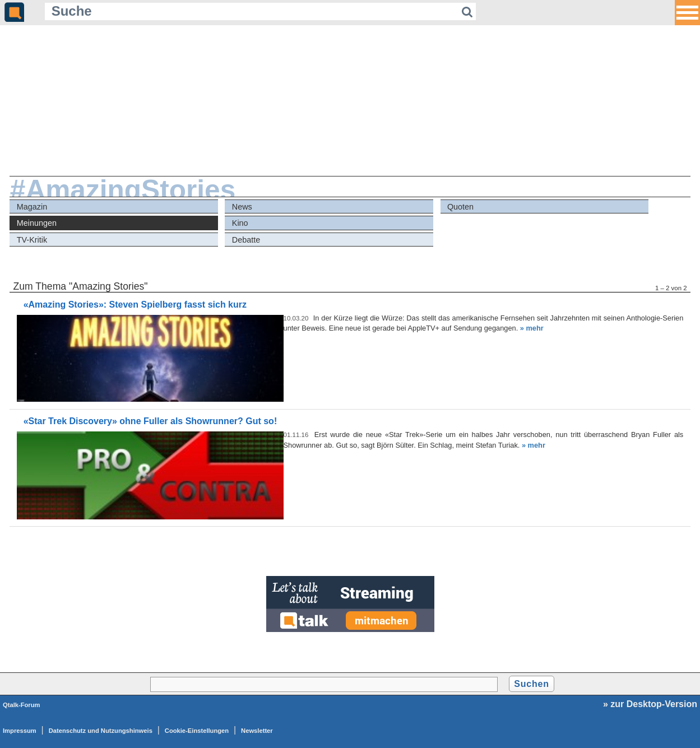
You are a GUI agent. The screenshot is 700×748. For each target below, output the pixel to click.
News (242, 207)
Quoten (460, 207)
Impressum (20, 731)
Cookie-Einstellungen (197, 731)
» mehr (532, 328)
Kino (240, 223)
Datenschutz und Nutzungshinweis (101, 731)
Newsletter (257, 731)
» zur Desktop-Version (650, 704)
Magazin (32, 207)
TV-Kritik (32, 240)
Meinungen (37, 223)
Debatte (246, 240)
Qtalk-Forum (22, 705)
